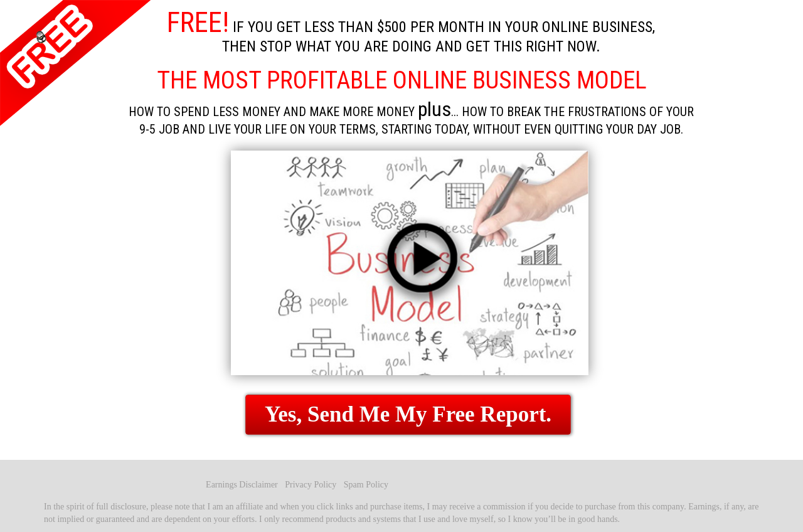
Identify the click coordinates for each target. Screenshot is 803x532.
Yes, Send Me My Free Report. (408, 414)
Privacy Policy (312, 485)
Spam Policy (366, 485)
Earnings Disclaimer (243, 485)
